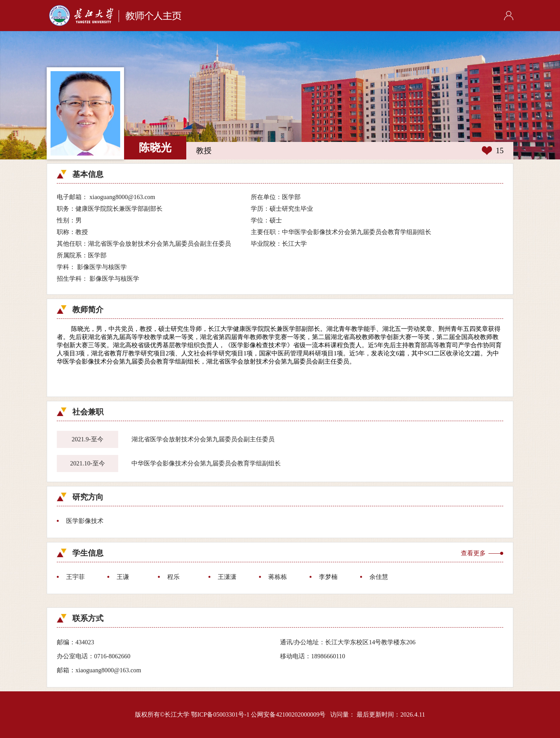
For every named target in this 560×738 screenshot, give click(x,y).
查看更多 (473, 553)
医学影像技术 (85, 521)
